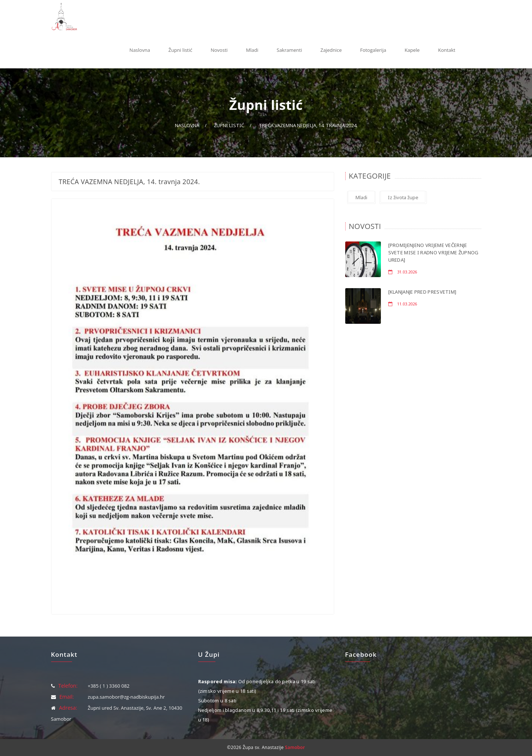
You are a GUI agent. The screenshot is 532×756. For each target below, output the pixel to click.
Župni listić (180, 50)
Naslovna (140, 50)
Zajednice (331, 50)
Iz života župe (403, 197)
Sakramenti (290, 50)
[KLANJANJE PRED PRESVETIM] (422, 292)
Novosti (219, 50)
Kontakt (447, 50)
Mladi (252, 50)
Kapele (412, 50)
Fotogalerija (373, 50)
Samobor (295, 747)
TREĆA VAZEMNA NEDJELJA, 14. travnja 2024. (308, 125)
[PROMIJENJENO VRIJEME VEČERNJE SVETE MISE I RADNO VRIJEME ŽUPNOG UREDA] (433, 252)
